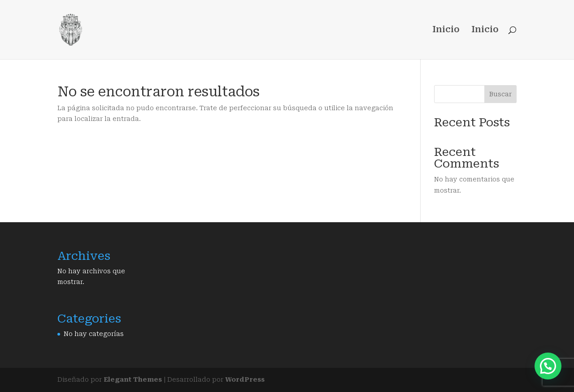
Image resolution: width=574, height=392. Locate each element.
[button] (548, 366)
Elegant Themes (133, 379)
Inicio (446, 30)
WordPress (245, 379)
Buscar (500, 94)
